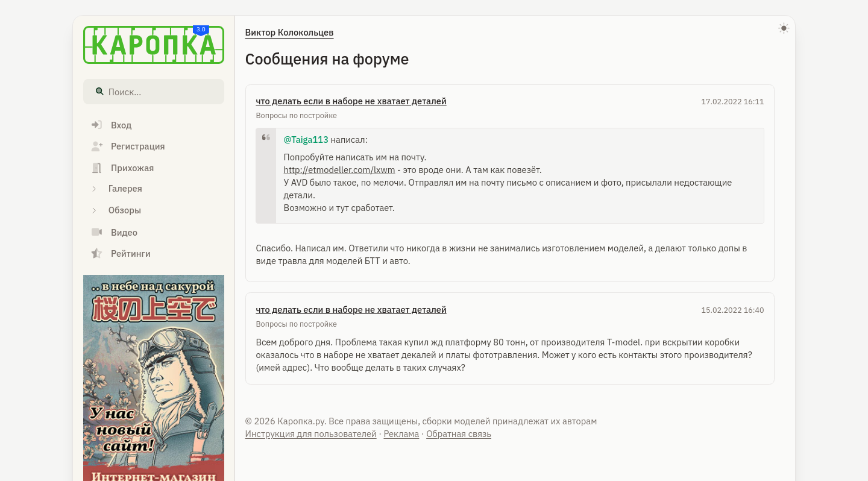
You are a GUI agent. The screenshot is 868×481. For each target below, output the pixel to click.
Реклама (401, 434)
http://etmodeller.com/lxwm (340, 170)
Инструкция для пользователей (311, 434)
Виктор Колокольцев (290, 32)
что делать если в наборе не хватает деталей (351, 101)
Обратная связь (459, 434)
